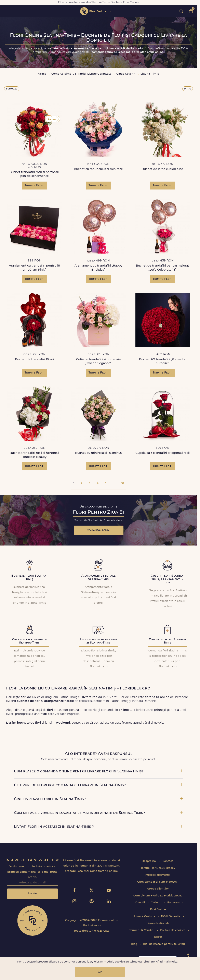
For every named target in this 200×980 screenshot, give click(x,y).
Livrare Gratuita (145, 916)
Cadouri (157, 903)
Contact (168, 861)
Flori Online (158, 910)
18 (123, 483)
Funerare (174, 903)
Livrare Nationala (158, 923)
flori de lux (95, 11)
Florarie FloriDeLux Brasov (158, 868)
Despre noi (150, 861)
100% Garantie (171, 916)
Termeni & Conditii (142, 930)
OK (100, 972)
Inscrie (32, 893)
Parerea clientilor (158, 889)
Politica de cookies (173, 930)
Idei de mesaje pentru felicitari (164, 944)
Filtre (188, 89)
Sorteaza (12, 89)
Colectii (140, 903)
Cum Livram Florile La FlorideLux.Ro (158, 896)
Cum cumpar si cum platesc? (158, 882)
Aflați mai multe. (167, 962)
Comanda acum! (98, 530)
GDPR (158, 937)
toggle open (6, 11)
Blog (135, 944)
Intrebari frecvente (158, 875)
